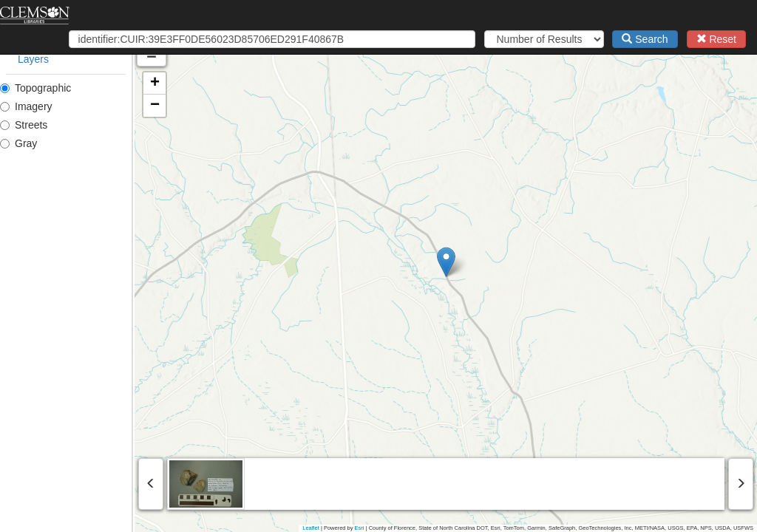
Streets (24, 125)
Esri (360, 528)
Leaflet (311, 528)
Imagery (26, 106)
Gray (18, 143)
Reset (716, 39)
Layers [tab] (33, 59)
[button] (513, 262)
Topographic (35, 88)
